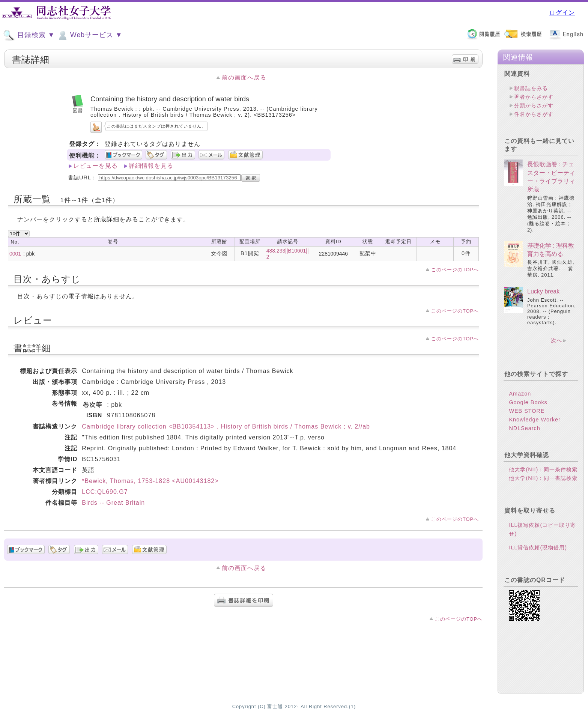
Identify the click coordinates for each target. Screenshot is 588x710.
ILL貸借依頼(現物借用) (538, 548)
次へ (556, 340)
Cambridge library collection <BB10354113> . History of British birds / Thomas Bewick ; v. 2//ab (226, 426)
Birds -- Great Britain (113, 503)
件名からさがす (534, 114)
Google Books (528, 402)
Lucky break (543, 291)
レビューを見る (95, 166)
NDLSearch (524, 428)
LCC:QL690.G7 (105, 492)
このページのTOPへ (455, 270)
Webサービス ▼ (89, 35)
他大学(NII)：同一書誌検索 (543, 478)
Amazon (520, 394)
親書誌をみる (531, 88)
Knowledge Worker (535, 420)
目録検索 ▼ (29, 35)
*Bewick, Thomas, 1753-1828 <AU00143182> (150, 481)
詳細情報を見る (151, 166)
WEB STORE (527, 411)
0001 (15, 254)
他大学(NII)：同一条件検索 (543, 469)
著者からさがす (534, 97)
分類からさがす (534, 105)
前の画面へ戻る (244, 77)
